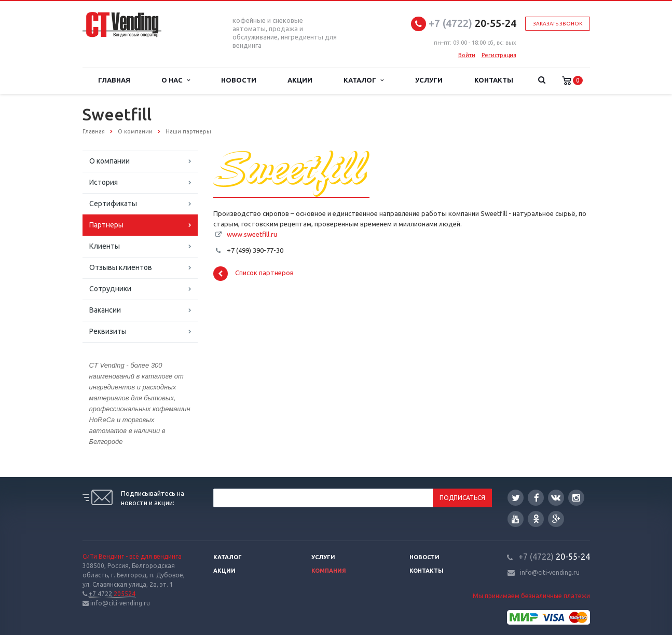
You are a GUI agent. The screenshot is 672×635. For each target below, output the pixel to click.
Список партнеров (253, 274)
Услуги (429, 80)
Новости (239, 80)
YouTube (516, 519)
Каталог (363, 80)
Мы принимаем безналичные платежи (531, 596)
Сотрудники (110, 289)
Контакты (494, 80)
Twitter (516, 498)
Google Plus (556, 519)
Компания (329, 571)
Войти (467, 55)
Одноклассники (536, 518)
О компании (109, 161)
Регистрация (499, 55)
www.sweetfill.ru (252, 234)
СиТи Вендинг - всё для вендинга (132, 556)
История (104, 182)
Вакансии (105, 310)
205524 (112, 594)
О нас (176, 80)
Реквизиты (108, 331)
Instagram (576, 498)
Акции (300, 80)
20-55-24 (472, 23)
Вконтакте (556, 497)
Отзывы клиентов (121, 267)
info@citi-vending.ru (550, 572)
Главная (114, 80)
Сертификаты (113, 204)
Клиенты (105, 246)
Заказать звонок (558, 24)
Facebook (537, 498)
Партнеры (106, 225)
